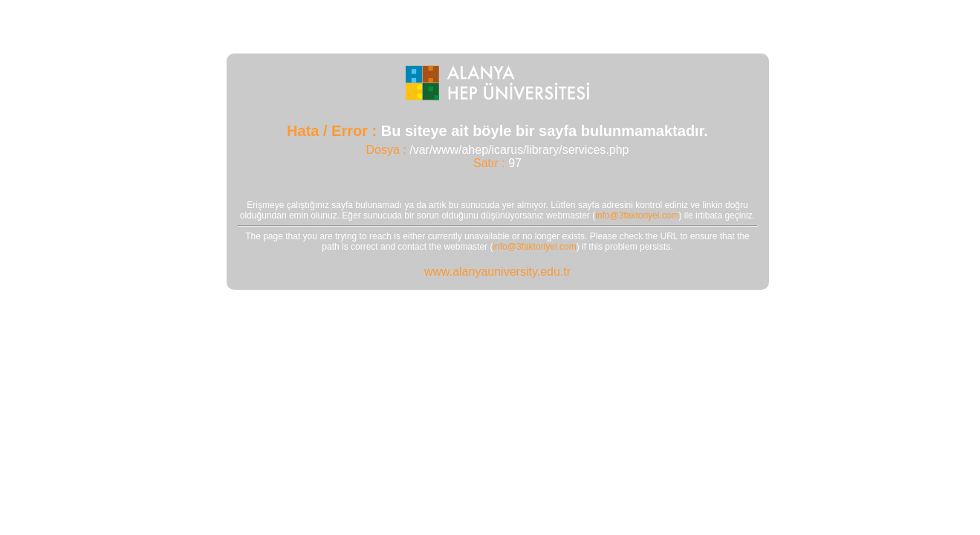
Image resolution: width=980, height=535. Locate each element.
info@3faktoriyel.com (637, 215)
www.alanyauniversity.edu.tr (497, 272)
